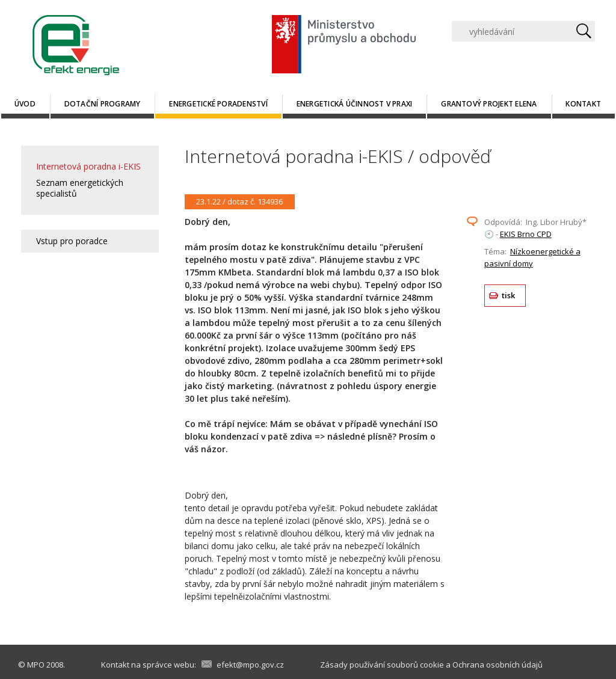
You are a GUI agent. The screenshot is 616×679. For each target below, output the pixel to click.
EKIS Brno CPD (526, 234)
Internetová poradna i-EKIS (88, 166)
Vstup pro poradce (72, 241)
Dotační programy (103, 104)
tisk (509, 295)
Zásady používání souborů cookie (382, 665)
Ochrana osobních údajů (497, 665)
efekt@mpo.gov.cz (250, 665)
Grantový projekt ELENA (489, 104)
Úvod (25, 104)
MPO (36, 665)
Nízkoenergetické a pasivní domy (532, 257)
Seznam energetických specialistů (80, 188)
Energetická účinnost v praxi (355, 104)
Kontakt (583, 104)
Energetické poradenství (218, 104)
